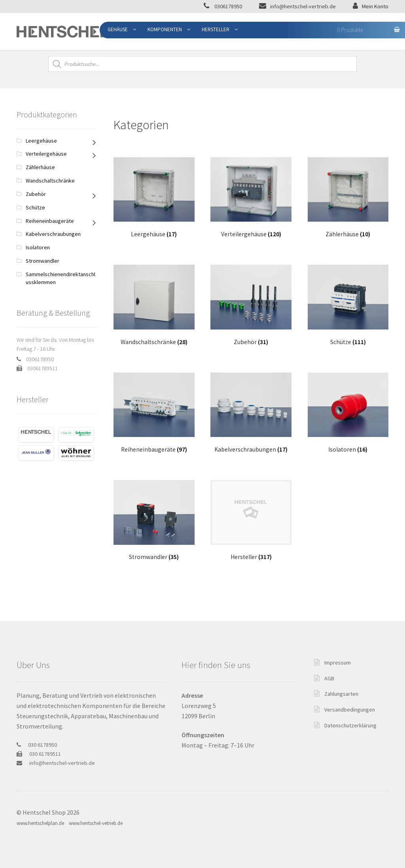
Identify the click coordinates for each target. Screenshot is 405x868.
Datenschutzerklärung (350, 725)
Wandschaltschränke (50, 181)
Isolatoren (38, 247)
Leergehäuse (41, 141)
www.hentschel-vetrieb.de (96, 823)
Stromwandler (43, 261)
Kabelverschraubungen (53, 234)
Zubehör (36, 194)
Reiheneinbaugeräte (50, 221)
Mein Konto (375, 6)
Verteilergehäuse (46, 154)
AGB (329, 678)
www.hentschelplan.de (40, 823)
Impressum (338, 663)
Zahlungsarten (341, 694)
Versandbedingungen (350, 710)
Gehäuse (118, 29)
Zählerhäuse (40, 167)
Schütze (35, 207)
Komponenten (165, 29)
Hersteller (216, 29)
